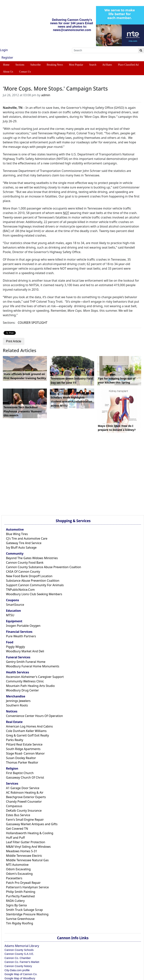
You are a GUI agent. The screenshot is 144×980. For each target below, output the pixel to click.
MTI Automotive (17, 865)
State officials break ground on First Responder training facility (25, 376)
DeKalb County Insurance (24, 811)
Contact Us (25, 72)
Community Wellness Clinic (25, 681)
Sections (20, 65)
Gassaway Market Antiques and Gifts (32, 824)
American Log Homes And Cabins (29, 726)
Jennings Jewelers (18, 701)
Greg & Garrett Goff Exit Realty (27, 735)
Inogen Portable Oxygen (23, 626)
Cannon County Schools (19, 950)
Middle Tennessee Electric (24, 856)
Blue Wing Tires (17, 534)
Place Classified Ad (128, 65)
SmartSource (15, 605)
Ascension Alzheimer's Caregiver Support (35, 677)
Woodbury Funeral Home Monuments (33, 666)
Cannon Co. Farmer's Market (22, 962)
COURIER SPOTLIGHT (33, 323)
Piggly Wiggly (15, 647)
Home (6, 65)
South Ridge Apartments (23, 749)
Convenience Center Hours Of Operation (34, 716)
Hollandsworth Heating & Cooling (30, 833)
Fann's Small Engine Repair (25, 820)
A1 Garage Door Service (23, 788)
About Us (8, 72)
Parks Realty (15, 740)
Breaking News (55, 65)
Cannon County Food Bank (25, 563)
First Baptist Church (20, 773)
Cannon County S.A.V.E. (19, 954)
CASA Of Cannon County (23, 572)
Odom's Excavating (19, 874)
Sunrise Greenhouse (20, 919)
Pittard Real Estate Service (24, 744)
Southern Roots (17, 705)
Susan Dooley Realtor (21, 758)
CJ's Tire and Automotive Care (27, 538)
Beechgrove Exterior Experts (26, 797)
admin (46, 95)
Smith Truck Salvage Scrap (24, 910)
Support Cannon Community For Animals (35, 585)
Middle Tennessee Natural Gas (27, 860)
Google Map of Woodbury (20, 978)
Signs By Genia (16, 905)
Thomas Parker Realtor (22, 762)
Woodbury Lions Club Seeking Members (34, 594)
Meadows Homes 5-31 (22, 851)
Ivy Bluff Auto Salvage (21, 547)
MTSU (10, 615)
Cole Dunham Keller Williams (26, 731)
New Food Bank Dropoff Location (29, 576)
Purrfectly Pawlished (20, 896)
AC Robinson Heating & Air (25, 792)
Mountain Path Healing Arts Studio (30, 686)
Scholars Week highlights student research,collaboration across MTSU (71, 402)
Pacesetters (14, 878)
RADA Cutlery (15, 901)
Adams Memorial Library (22, 946)
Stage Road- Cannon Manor (25, 753)
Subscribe (36, 65)
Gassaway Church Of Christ (25, 777)
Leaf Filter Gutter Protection (26, 842)
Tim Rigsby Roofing (19, 923)
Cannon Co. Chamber (18, 958)
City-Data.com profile (17, 970)
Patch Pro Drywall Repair (23, 883)
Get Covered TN (17, 829)
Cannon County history (18, 966)
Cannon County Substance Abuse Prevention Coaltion (43, 567)
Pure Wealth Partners (21, 636)
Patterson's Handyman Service (27, 887)
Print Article (14, 341)
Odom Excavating (18, 869)
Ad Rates (107, 65)
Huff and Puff (15, 838)
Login (4, 50)
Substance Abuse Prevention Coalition (33, 581)
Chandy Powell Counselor (24, 802)
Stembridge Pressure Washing (27, 914)
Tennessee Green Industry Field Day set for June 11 (72, 381)
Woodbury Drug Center (22, 690)
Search (93, 65)
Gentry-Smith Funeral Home (26, 662)
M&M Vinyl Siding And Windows (28, 847)
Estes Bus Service (18, 815)
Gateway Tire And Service (24, 543)
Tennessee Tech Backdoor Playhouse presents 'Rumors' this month (23, 411)
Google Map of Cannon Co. (21, 974)
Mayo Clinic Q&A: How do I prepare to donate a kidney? (117, 428)
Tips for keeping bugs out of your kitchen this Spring (117, 381)
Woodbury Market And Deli (25, 651)
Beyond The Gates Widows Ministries (32, 558)
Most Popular (76, 65)
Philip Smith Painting (21, 892)
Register (7, 57)
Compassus (14, 806)
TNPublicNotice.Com (20, 590)
